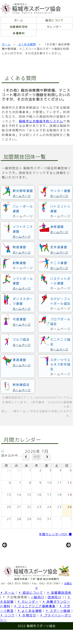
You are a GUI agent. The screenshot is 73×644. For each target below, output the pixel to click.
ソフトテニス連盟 (23, 229)
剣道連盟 (19, 247)
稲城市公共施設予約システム (41, 121)
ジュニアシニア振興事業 (35, 620)
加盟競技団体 (19, 27)
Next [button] (68, 552)
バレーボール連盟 (23, 209)
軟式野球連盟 (23, 191)
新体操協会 (21, 385)
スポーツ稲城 (58, 625)
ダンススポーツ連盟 (23, 301)
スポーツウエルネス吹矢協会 (60, 364)
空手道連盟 (59, 247)
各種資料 (19, 33)
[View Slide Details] (18, 553)
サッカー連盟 (60, 191)
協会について (54, 20)
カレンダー (55, 27)
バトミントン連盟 (60, 209)
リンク (7, 630)
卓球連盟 (57, 227)
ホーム (19, 20)
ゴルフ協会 (21, 339)
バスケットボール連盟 (60, 281)
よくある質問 (27, 44)
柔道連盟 (19, 360)
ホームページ (22, 196)
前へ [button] (5, 552)
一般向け (38, 611)
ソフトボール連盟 (23, 281)
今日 (37, 457)
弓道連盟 (19, 319)
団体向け (55, 611)
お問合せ (27, 630)
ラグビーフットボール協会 (60, 301)
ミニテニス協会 (60, 342)
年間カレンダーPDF (55, 534)
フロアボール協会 (60, 321)
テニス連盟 (59, 263)
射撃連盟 (19, 263)
